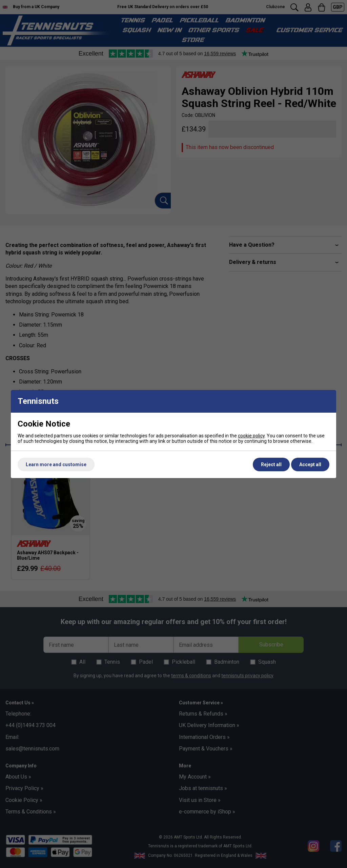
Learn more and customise (56, 464)
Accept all (310, 464)
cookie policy (251, 436)
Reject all (271, 464)
